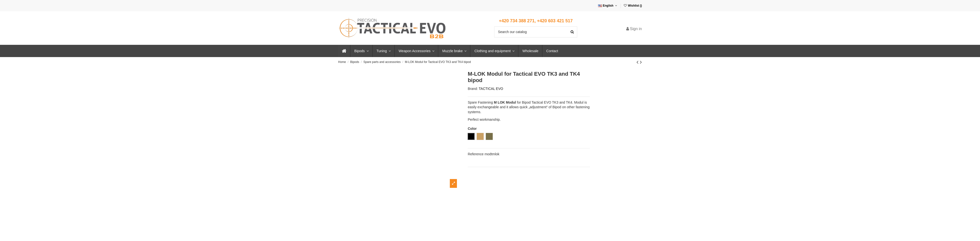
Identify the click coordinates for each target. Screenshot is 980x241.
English (608, 6)
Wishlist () (633, 6)
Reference (476, 154)
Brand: (473, 89)
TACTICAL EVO (491, 89)
